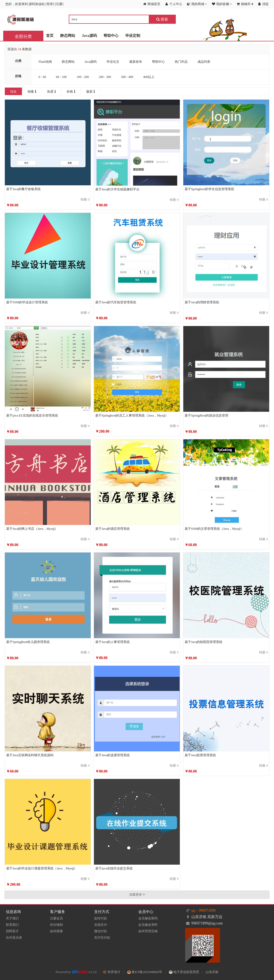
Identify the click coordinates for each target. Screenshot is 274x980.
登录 (50, 4)
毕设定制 (133, 36)
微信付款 (101, 931)
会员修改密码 (148, 918)
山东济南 (212, 972)
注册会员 (56, 918)
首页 (50, 36)
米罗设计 (112, 972)
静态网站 (68, 36)
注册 (59, 4)
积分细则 (56, 925)
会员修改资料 (148, 925)
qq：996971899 (203, 910)
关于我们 (12, 918)
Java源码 (89, 36)
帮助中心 (111, 36)
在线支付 (101, 925)
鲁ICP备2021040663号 (145, 972)
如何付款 (101, 918)
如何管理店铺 (148, 931)
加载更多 (137, 895)
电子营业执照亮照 (184, 972)
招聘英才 (12, 931)
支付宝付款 (102, 938)
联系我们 (12, 925)
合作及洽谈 (14, 938)
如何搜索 (56, 931)
